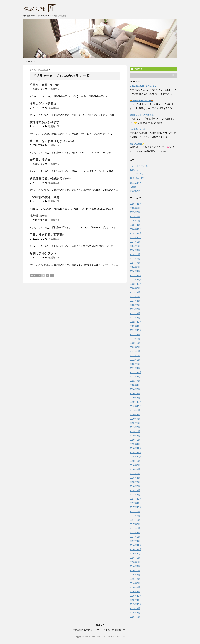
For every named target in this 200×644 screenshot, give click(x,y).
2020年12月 (136, 385)
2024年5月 (135, 259)
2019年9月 (135, 410)
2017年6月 (135, 520)
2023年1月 (135, 318)
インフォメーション (140, 166)
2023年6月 (135, 297)
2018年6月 (135, 474)
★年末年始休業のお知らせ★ (143, 86)
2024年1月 (135, 271)
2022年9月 (135, 334)
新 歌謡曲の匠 (137, 178)
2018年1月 (135, 495)
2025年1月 (135, 225)
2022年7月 (135, 343)
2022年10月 (136, 330)
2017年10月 (136, 507)
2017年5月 (135, 524)
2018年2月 (135, 490)
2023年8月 (135, 288)
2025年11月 (136, 204)
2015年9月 (135, 608)
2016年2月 (135, 587)
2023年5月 (135, 301)
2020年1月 (135, 398)
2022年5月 (135, 351)
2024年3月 (135, 267)
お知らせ (134, 170)
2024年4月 (135, 263)
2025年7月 (135, 208)
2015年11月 (136, 600)
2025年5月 (135, 212)
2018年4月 (135, 482)
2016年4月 (135, 579)
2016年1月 (135, 592)
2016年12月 (136, 545)
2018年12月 (136, 448)
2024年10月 (136, 238)
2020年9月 (135, 389)
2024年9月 (135, 242)
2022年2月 (135, 364)
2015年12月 (136, 596)
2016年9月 (135, 558)
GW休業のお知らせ (139, 129)
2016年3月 (135, 583)
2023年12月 (136, 275)
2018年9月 (135, 461)
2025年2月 (135, 221)
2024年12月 (136, 229)
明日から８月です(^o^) (45, 85)
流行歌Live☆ (38, 216)
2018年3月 (135, 486)
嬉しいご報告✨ (137, 144)
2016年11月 (136, 549)
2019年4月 (135, 431)
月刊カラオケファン (43, 253)
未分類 (133, 187)
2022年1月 (135, 368)
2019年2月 (135, 440)
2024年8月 (135, 246)
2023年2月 (135, 313)
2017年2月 (135, 537)
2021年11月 (136, 377)
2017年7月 (135, 516)
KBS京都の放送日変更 (45, 197)
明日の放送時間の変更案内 (47, 235)
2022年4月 (135, 356)
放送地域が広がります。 (46, 122)
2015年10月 (136, 604)
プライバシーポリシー (35, 61)
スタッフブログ (137, 174)
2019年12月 (136, 402)
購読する (137, 69)
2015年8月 (135, 613)
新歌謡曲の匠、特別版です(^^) (50, 178)
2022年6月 (135, 347)
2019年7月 (135, 419)
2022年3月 (135, 360)
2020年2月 (135, 393)
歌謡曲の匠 (54, 89)
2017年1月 (135, 541)
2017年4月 (135, 528)
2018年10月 (136, 457)
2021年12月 (136, 372)
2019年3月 (135, 436)
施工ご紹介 (135, 183)
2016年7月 (135, 566)
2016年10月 (136, 554)
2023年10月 (136, 284)
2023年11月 (136, 280)
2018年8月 (135, 465)
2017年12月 (136, 499)
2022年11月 (136, 326)
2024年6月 (135, 254)
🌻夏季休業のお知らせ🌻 (142, 101)
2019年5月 (135, 427)
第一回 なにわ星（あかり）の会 (52, 141)
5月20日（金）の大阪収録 (142, 115)
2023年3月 (135, 309)
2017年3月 (135, 533)
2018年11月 (136, 452)
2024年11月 (136, 233)
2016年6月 (135, 570)
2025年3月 (135, 216)
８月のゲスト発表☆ (43, 104)
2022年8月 (135, 339)
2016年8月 (135, 562)
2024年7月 (135, 250)
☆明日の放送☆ (40, 160)
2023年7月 (135, 292)
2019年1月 (135, 444)
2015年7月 (135, 617)
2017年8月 (135, 511)
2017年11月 (136, 503)
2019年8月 (135, 415)
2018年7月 (135, 469)
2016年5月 (135, 575)
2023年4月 (135, 305)
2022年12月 (136, 322)
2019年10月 (136, 406)
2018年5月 (135, 478)
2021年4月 (135, 381)
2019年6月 (135, 423)
